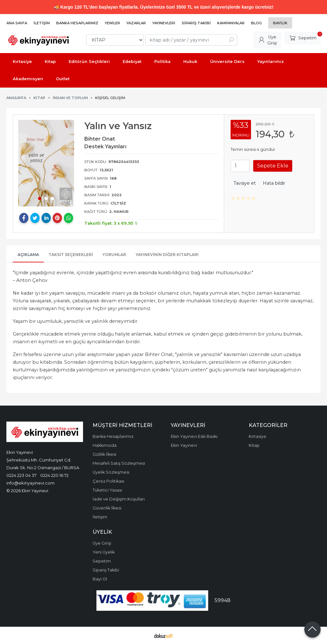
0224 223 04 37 (21, 475)
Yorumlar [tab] (114, 255)
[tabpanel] (46, 163)
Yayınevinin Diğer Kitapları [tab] (167, 255)
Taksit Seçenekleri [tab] (71, 255)
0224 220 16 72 (54, 475)
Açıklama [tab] (28, 255)
